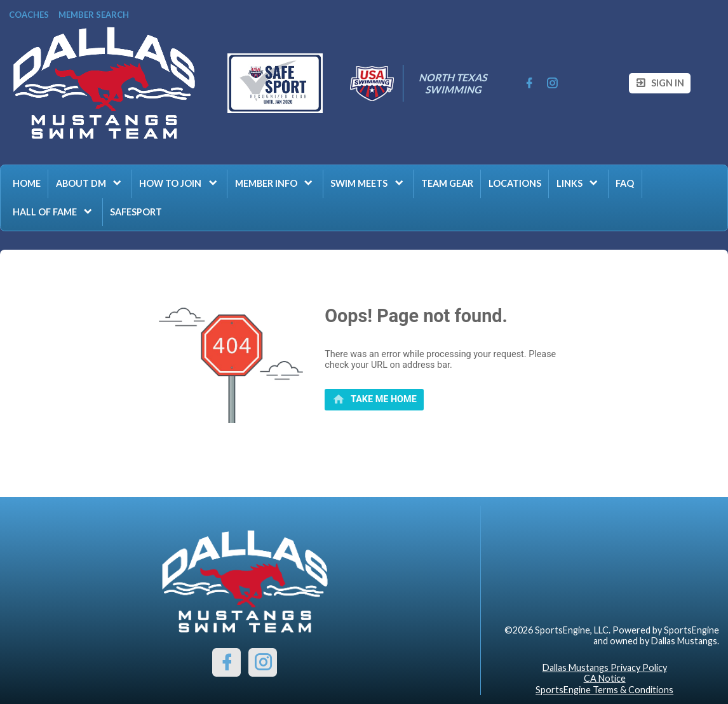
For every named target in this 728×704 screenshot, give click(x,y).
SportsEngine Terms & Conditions (604, 690)
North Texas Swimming (454, 83)
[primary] (374, 400)
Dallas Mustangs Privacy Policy (605, 667)
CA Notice (605, 678)
